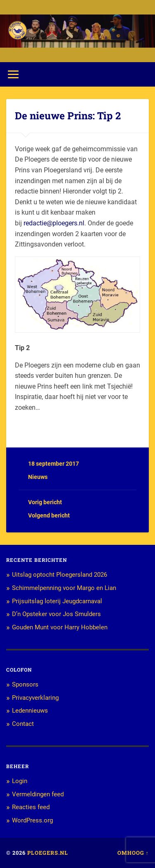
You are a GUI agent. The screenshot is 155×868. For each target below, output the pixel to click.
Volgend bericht (49, 515)
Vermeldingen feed (38, 794)
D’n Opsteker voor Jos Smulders (56, 614)
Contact (23, 724)
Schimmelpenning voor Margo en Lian (64, 588)
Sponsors (25, 684)
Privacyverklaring (35, 698)
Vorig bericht (45, 502)
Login (20, 781)
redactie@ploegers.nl (54, 223)
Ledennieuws (30, 711)
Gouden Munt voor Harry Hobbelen (60, 627)
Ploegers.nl (48, 853)
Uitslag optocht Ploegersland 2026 (60, 575)
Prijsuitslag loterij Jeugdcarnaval (57, 601)
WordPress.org (32, 820)
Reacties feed (31, 807)
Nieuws (38, 477)
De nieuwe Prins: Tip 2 (68, 116)
